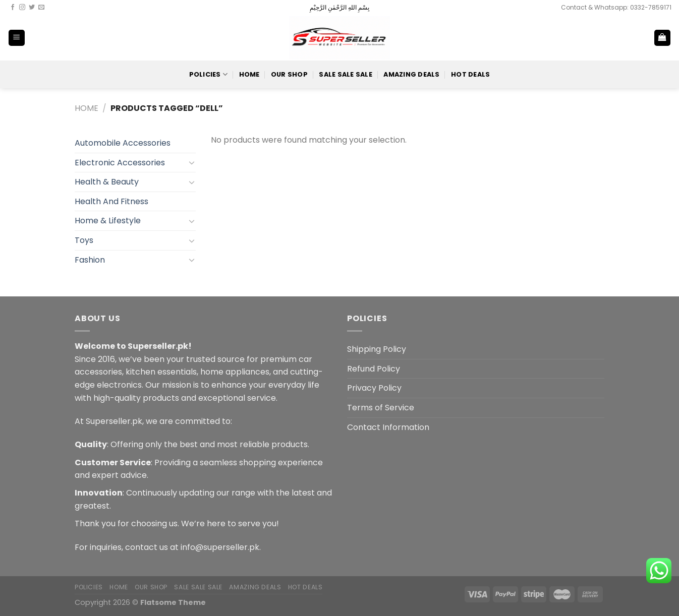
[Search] (629, 38)
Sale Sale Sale (346, 74)
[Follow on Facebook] (13, 8)
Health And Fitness (111, 201)
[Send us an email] (41, 8)
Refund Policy (374, 369)
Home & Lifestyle (108, 221)
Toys (84, 240)
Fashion (90, 260)
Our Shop (289, 74)
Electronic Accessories (120, 163)
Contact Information (388, 427)
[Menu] (17, 38)
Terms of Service (381, 408)
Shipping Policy (377, 349)
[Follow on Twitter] (32, 8)
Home (249, 74)
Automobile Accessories (123, 143)
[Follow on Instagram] (22, 8)
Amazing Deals (411, 74)
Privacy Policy (374, 388)
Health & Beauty (107, 182)
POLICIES (209, 74)
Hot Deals (470, 74)
